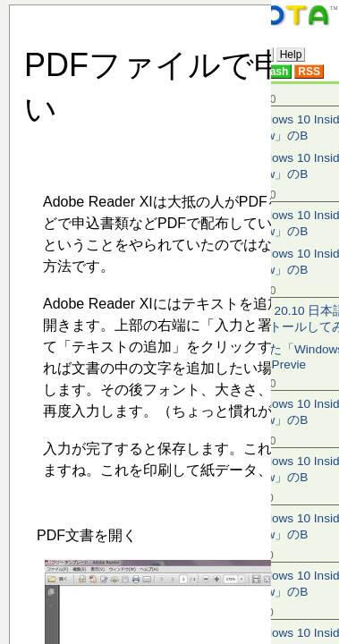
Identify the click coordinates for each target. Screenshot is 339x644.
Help (291, 55)
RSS (309, 72)
